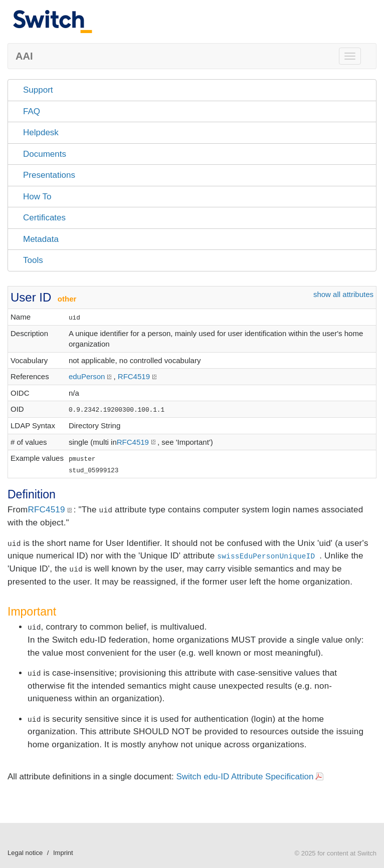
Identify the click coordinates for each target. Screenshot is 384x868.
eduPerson (87, 376)
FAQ (32, 111)
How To (37, 197)
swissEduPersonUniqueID (266, 556)
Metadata (41, 239)
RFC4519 (134, 376)
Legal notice (25, 853)
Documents (45, 154)
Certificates (44, 218)
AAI (24, 56)
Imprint (63, 853)
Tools (33, 260)
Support (38, 90)
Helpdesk (41, 132)
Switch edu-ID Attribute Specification (245, 777)
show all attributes (343, 294)
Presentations (49, 175)
